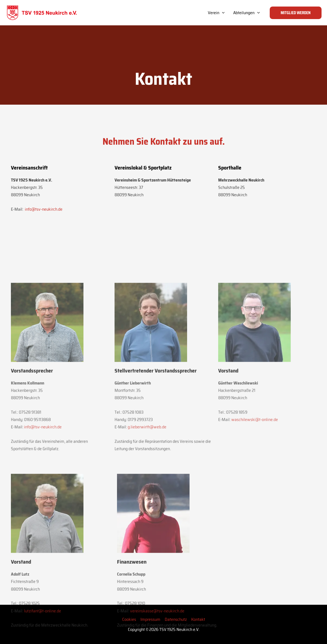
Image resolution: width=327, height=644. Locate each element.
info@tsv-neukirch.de (43, 217)
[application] (222, 13)
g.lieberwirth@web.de (147, 515)
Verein (216, 13)
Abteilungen (247, 13)
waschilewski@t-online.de (255, 508)
